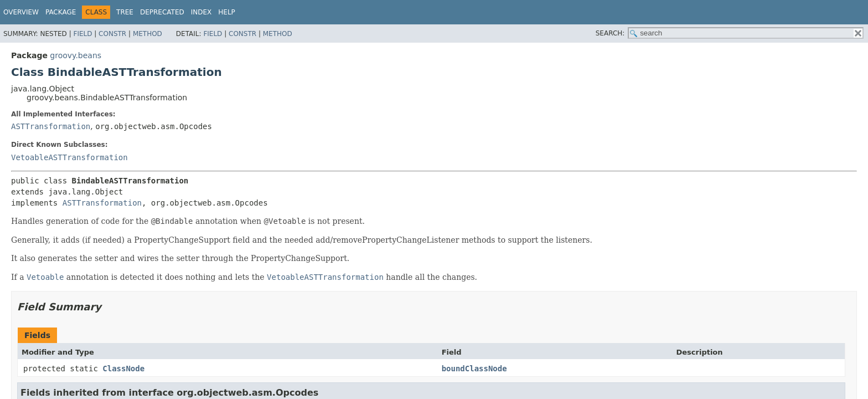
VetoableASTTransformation (69, 157)
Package (61, 12)
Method (148, 34)
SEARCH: (610, 33)
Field (82, 34)
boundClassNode (474, 369)
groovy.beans (76, 55)
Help (227, 12)
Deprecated (162, 12)
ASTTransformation (51, 126)
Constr (112, 34)
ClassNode (123, 369)
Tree (125, 12)
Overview (21, 12)
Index (201, 12)
